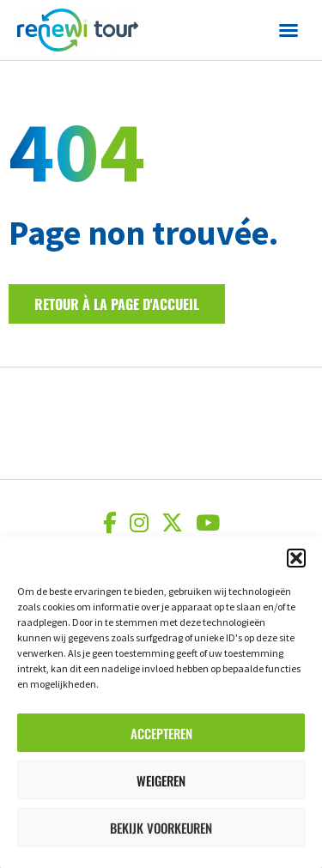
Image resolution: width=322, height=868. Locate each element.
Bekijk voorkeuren (161, 828)
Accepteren (161, 733)
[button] (296, 558)
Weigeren (161, 780)
